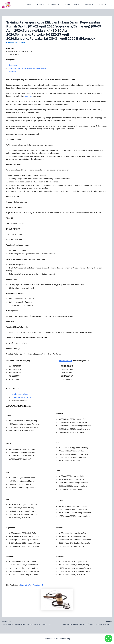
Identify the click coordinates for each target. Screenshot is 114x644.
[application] (48, 5)
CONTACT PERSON (66, 361)
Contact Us (102, 5)
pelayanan (29, 96)
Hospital (90, 5)
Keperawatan (14, 65)
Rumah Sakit (13, 72)
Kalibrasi (45, 5)
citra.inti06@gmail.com (20, 394)
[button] (111, 5)
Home (35, 5)
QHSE (80, 5)
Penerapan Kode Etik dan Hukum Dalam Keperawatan (29, 68)
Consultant (57, 5)
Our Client (70, 5)
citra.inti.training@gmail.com (23, 397)
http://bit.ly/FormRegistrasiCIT (32, 585)
